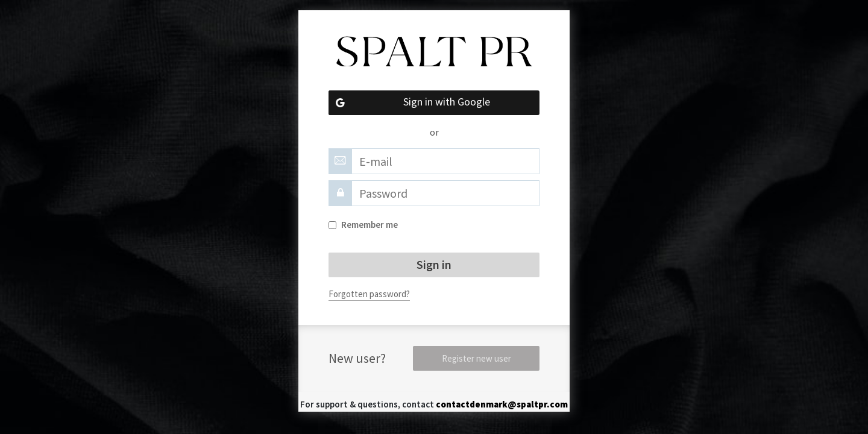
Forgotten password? (369, 294)
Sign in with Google (409, 103)
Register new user (476, 358)
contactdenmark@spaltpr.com (502, 404)
